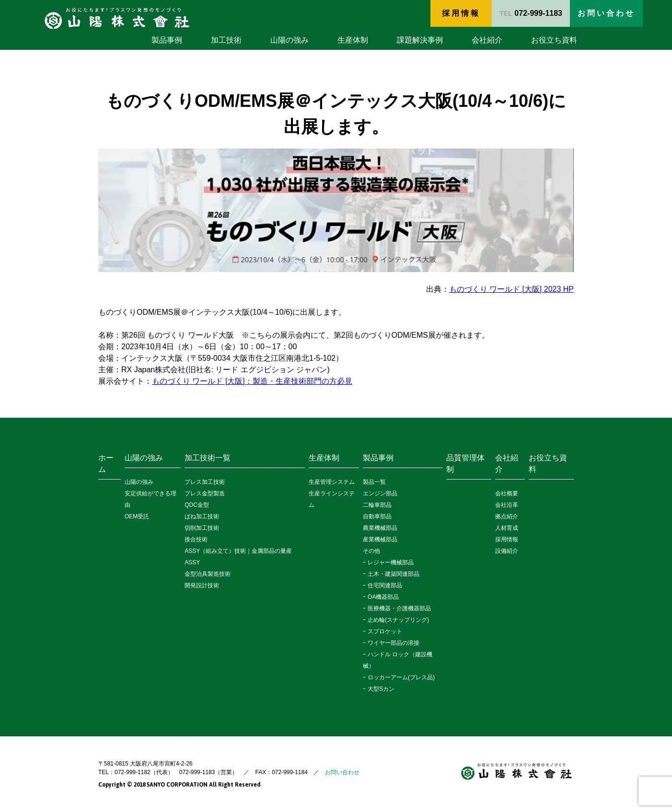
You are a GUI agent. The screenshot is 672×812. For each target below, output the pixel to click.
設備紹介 (507, 551)
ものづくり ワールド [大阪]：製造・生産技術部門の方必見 (252, 381)
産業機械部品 (380, 539)
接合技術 (196, 539)
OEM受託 (137, 516)
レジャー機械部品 (391, 562)
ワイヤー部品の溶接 (394, 643)
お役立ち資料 (554, 40)
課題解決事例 (420, 40)
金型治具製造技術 (208, 574)
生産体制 (353, 40)
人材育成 (507, 528)
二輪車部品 (377, 505)
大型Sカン (381, 689)
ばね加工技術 (202, 516)
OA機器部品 (383, 597)
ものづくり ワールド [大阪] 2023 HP (512, 289)
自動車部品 (377, 516)
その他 (371, 551)
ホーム (106, 463)
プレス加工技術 (205, 482)
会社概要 (507, 493)
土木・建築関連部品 (394, 574)
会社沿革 (507, 505)
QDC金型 (197, 505)
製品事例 (167, 40)
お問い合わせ (342, 772)
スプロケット (385, 631)
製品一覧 (374, 482)
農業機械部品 (380, 528)
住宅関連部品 (385, 585)
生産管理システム (332, 482)
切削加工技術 (202, 528)
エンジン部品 (380, 493)
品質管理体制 (465, 463)
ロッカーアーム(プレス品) (401, 677)
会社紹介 (487, 40)
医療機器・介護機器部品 (399, 608)
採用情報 (461, 13)
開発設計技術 (202, 585)
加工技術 (226, 40)
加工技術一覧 (208, 458)
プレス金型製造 (205, 493)
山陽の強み (290, 40)
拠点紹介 (507, 516)
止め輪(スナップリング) (398, 620)
